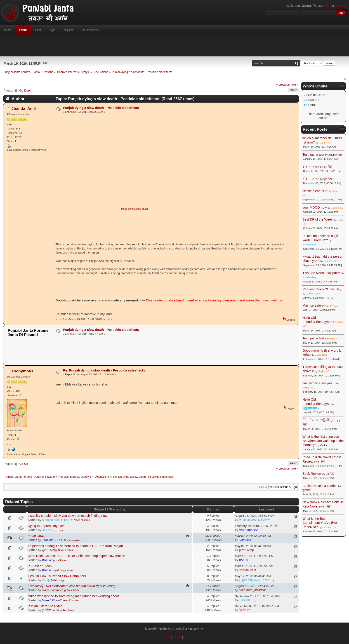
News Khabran (82, 520)
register (341, 6)
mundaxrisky (309, 244)
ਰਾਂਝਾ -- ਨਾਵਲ (311, 167)
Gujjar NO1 (325, 143)
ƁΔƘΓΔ (46, 560)
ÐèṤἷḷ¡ (46, 580)
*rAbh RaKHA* (248, 530)
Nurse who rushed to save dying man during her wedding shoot (73, 596)
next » (294, 85)
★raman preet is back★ (57, 520)
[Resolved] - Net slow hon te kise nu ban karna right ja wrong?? (73, 586)
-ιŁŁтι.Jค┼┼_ (247, 600)
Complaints (75, 540)
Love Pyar (58, 530)
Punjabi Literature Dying (45, 606)
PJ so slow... (37, 536)
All (65, 540)
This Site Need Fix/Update (321, 273)
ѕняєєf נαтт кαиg (54, 590)
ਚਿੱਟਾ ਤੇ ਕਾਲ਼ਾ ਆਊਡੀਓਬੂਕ (319, 420)
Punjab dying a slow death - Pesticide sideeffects (101, 108)
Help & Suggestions (62, 570)
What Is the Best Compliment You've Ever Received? (320, 523)
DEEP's (47, 530)
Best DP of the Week (318, 219)
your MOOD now (315, 207)
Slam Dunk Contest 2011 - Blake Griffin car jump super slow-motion (77, 556)
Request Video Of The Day (322, 289)
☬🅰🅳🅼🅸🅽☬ (311, 408)
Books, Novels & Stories (320, 486)
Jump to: (263, 487)
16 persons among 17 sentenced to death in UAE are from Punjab (75, 546)
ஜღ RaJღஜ (50, 550)
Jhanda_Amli (24, 108)
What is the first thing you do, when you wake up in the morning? (323, 441)
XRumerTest (335, 155)
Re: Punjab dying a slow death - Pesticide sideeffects (104, 370)
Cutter (324, 445)
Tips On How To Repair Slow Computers (57, 576)
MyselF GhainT (52, 600)
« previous (283, 85)
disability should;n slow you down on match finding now (68, 516)
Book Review (312, 474)
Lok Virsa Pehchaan (63, 610)
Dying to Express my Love (47, 526)
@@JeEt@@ (248, 570)
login (327, 6)
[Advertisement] (174, 45)
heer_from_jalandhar (252, 590)
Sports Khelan (59, 560)
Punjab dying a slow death (134, 209)
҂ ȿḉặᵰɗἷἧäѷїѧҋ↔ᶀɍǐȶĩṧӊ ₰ (257, 580)
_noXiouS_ (49, 540)
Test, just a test (313, 155)
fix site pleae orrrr (315, 191)
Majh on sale (312, 306)
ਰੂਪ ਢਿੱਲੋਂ (46, 610)
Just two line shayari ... (319, 383)
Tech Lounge (58, 580)
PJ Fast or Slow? (40, 566)
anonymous (22, 371)
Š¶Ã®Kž (244, 610)
